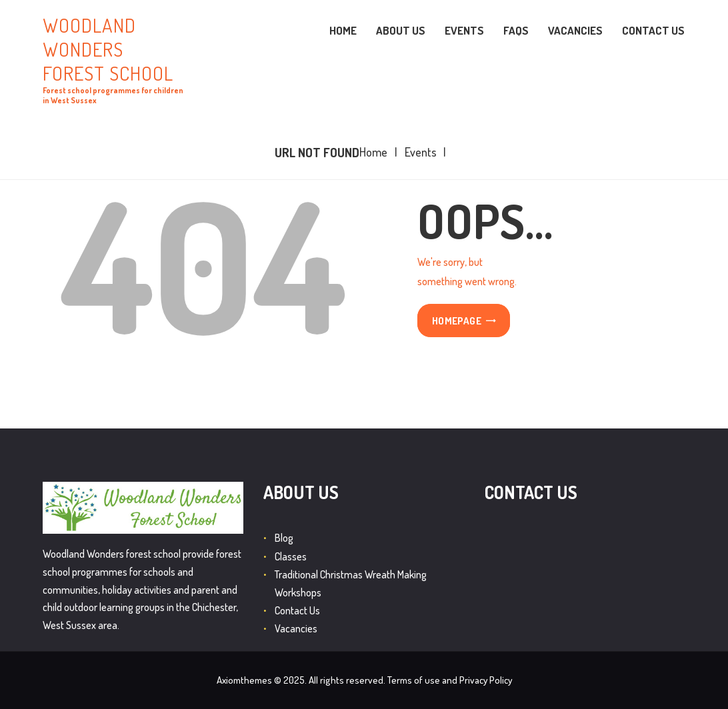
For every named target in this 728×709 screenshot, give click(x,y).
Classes (291, 556)
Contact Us (297, 610)
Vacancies (296, 628)
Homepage (457, 321)
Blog (284, 538)
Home (373, 152)
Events (421, 152)
